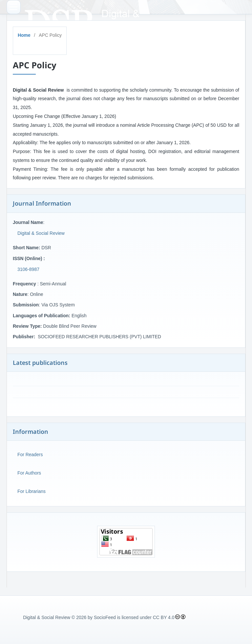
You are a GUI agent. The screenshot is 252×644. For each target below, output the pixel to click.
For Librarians (31, 491)
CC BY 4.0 (164, 617)
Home (24, 35)
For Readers (30, 455)
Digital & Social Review (41, 233)
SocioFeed (105, 617)
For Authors (29, 473)
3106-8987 (28, 269)
